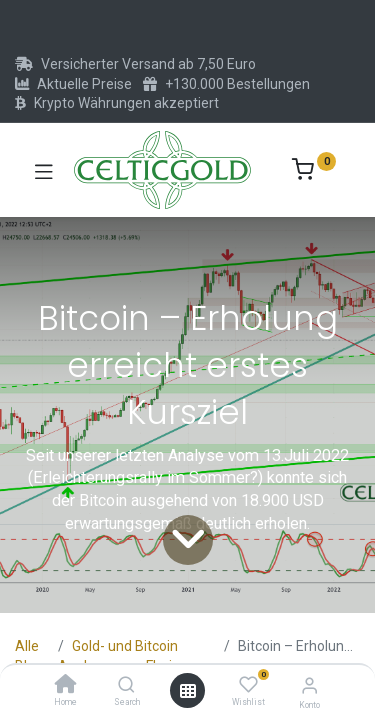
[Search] (126, 686)
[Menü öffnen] (188, 691)
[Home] (66, 686)
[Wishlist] (248, 685)
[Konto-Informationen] (309, 685)
